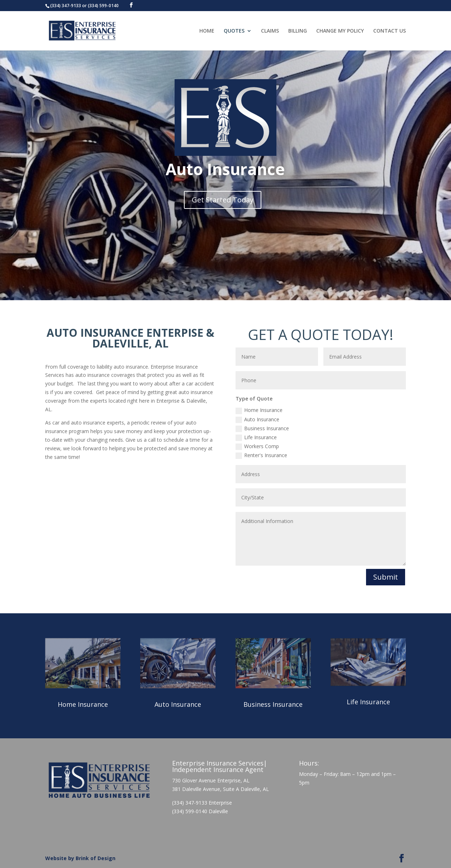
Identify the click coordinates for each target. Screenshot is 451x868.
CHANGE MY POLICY (340, 31)
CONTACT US (390, 31)
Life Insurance (256, 437)
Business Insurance (262, 428)
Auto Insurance (257, 419)
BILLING (298, 31)
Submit (386, 577)
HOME (207, 31)
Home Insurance (259, 410)
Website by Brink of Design (80, 858)
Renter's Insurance (261, 455)
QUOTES (234, 31)
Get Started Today (223, 200)
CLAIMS (270, 31)
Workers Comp (257, 446)
